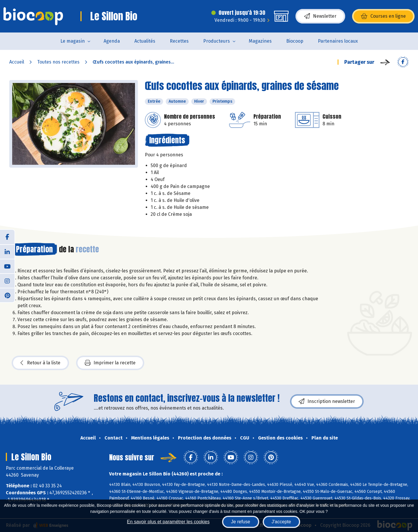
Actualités (145, 41)
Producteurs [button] (217, 41)
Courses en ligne (383, 16)
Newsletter (320, 16)
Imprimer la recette (110, 363)
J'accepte (281, 522)
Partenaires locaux (338, 41)
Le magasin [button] (73, 41)
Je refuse (241, 522)
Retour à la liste (40, 363)
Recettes (179, 41)
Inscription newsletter (327, 401)
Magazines (260, 41)
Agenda (112, 41)
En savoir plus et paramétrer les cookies (168, 522)
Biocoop (295, 41)
